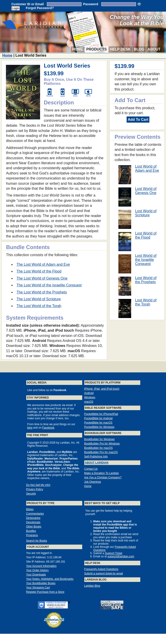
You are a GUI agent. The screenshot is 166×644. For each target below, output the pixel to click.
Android (89, 393)
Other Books (34, 527)
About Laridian (97, 463)
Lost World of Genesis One (146, 191)
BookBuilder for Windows (100, 439)
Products (97, 49)
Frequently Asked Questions (101, 569)
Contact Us (91, 469)
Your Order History (37, 570)
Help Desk (120, 49)
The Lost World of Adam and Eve (43, 264)
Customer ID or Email (28, 4)
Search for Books (37, 541)
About (154, 49)
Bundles (31, 531)
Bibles (30, 509)
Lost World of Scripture (146, 213)
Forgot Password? (40, 8)
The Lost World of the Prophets (42, 292)
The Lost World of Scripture (38, 299)
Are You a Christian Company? (103, 477)
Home (78, 49)
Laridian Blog (92, 586)
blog (30, 428)
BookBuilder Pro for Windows (102, 444)
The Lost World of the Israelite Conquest (49, 285)
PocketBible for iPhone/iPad (101, 414)
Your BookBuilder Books (41, 583)
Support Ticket (114, 553)
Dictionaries (33, 518)
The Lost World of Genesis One (42, 278)
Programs (32, 535)
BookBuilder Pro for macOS (101, 452)
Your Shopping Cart (38, 588)
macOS (89, 402)
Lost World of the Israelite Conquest (146, 260)
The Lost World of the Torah (39, 306)
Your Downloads (36, 575)
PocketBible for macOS (98, 423)
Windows (90, 397)
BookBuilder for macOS (98, 448)
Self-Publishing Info (96, 457)
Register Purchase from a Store (45, 592)
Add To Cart (138, 120)
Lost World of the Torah (146, 302)
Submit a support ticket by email (104, 573)
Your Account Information (41, 566)
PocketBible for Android (98, 418)
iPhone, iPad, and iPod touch (102, 389)
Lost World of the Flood (146, 235)
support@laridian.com (121, 556)
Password (91, 4)
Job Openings (93, 482)
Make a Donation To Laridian (102, 473)
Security (31, 494)
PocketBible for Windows (99, 427)
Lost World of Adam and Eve (147, 168)
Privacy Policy (35, 489)
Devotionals (33, 522)
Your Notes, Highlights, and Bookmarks (50, 579)
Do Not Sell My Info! (38, 485)
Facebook (48, 428)
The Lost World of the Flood (39, 271)
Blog (139, 49)
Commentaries (35, 514)
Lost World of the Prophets (146, 280)
